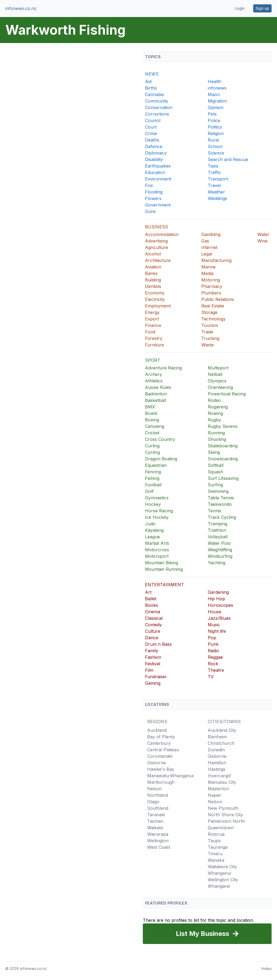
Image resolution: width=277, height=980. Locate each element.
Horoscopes (220, 605)
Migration (217, 101)
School (215, 146)
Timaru (215, 854)
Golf (149, 491)
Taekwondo (220, 504)
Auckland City (222, 730)
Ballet (151, 599)
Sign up (262, 8)
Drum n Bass (158, 644)
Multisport (218, 368)
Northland (158, 795)
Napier (215, 795)
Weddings (217, 198)
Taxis (213, 166)
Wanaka (216, 860)
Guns (150, 211)
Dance (152, 638)
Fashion (153, 657)
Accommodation (162, 234)
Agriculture (156, 247)
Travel (214, 185)
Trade (207, 332)
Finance (153, 325)
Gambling (211, 234)
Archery (154, 374)
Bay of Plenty (161, 737)
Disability (154, 159)
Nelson (154, 789)
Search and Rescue (228, 159)
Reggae (215, 657)
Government (158, 205)
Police (214, 120)
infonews (217, 88)
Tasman (155, 821)
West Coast (159, 847)
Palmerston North (226, 821)
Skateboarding (223, 446)
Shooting (217, 439)
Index (267, 968)
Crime (151, 133)
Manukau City (222, 782)
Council (153, 120)
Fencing (153, 472)
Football (153, 485)
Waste (207, 345)
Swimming (218, 491)
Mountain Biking (161, 563)
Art (148, 592)
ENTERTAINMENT (164, 585)
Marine (208, 267)
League (152, 537)
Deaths (152, 140)
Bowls (151, 413)
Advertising (156, 241)
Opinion (216, 107)
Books (151, 605)
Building (153, 280)
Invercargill (219, 776)
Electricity (155, 299)
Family (152, 651)
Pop (212, 638)
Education (155, 172)
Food (150, 332)
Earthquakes (158, 166)
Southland (158, 808)
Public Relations (218, 299)
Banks (151, 273)
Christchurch (221, 743)
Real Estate (213, 306)
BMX (150, 407)
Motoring (211, 280)
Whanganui (219, 873)
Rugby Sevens (223, 426)
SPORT (153, 360)
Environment (158, 179)
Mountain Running (164, 569)
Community (157, 101)
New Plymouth (223, 808)
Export (152, 319)
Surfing (215, 485)
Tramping (217, 524)
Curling (152, 446)
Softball (216, 465)
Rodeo (214, 400)
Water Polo (219, 543)
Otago (153, 802)
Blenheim (217, 737)
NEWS (152, 74)
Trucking (210, 338)
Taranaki (156, 815)
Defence (154, 146)
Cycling (152, 452)
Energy (152, 312)
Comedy (153, 625)
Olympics (217, 381)
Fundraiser (156, 677)
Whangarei (219, 886)
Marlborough (161, 782)
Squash (215, 472)
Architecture (158, 260)
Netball (215, 374)
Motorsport (157, 556)
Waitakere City (222, 867)
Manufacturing (216, 260)
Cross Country (160, 439)
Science (216, 153)
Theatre (216, 670)
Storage (209, 312)
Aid (148, 81)
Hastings (217, 769)
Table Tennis (221, 498)
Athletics (154, 381)
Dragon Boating (161, 459)
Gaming (153, 683)
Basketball (156, 400)
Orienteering (220, 387)
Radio (213, 651)
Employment (158, 306)
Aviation (153, 267)
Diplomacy (156, 153)
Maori (214, 94)
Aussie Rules (158, 387)
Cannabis (154, 94)
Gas (205, 241)
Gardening (218, 592)
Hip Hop (216, 599)
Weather (216, 192)
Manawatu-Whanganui (170, 776)
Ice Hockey (157, 517)
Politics (215, 127)
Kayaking (154, 530)
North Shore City (225, 815)
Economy (155, 293)
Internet (209, 247)
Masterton (218, 789)
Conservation (159, 107)
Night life (217, 631)
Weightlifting (220, 550)
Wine (262, 241)
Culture (153, 631)
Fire (149, 185)
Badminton (156, 394)
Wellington (158, 841)
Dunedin (216, 750)
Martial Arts (157, 543)
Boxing (152, 420)
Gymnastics (157, 498)
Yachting (217, 563)
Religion (216, 133)
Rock (213, 664)
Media (207, 273)
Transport (218, 179)
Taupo (214, 841)
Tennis (215, 511)
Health (215, 81)
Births (151, 88)
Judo (150, 524)
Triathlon (217, 530)
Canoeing (155, 426)
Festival (153, 664)
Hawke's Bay (161, 769)
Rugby (214, 420)
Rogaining (218, 407)
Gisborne (156, 763)
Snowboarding (223, 459)
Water (263, 234)
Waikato (155, 828)
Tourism (210, 325)
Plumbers (211, 293)
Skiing (214, 452)
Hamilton (217, 763)
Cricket (152, 433)
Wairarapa (158, 834)
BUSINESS (156, 227)
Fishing (152, 478)
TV (211, 677)
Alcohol (153, 254)
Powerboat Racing (227, 394)
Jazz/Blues (219, 618)
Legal (207, 254)
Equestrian (156, 465)
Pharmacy (212, 286)
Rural (213, 140)
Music (214, 625)
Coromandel (160, 756)
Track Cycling (222, 517)
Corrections (157, 114)
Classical (154, 618)
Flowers (153, 198)
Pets (212, 114)
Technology (213, 319)
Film (149, 670)
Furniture (154, 345)
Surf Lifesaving (223, 478)
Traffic (214, 172)
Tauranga (218, 847)
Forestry (154, 338)
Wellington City (223, 880)
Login (240, 8)
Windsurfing (220, 556)
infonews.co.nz (21, 8)
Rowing (215, 413)
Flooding (154, 192)
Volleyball (218, 537)
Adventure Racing (163, 368)
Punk (213, 644)
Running (216, 433)
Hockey (153, 504)
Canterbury (159, 743)
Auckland (157, 730)
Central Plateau (163, 750)
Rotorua (216, 834)
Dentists (153, 286)
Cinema (153, 612)
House (215, 612)
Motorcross (157, 550)
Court (151, 127)
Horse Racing (159, 511)
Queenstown (221, 828)
